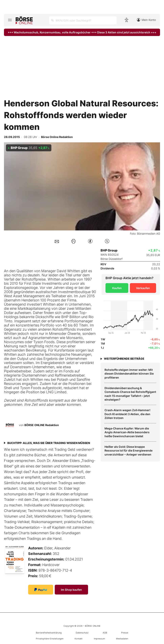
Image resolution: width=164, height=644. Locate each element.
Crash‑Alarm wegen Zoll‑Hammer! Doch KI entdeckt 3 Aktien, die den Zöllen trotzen (127, 414)
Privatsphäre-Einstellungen (50, 639)
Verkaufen (143, 288)
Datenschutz (82, 633)
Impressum (99, 639)
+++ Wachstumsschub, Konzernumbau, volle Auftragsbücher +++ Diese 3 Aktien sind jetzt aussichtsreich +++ (82, 32)
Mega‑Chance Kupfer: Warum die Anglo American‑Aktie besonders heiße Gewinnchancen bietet (127, 432)
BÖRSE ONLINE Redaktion (42, 425)
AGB (105, 633)
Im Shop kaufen (71, 590)
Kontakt (79, 639)
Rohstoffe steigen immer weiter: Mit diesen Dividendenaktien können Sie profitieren (129, 374)
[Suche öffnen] (83, 20)
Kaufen (117, 288)
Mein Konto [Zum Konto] (146, 20)
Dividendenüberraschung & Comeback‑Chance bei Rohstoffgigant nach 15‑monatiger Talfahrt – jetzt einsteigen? (130, 394)
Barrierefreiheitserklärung (49, 633)
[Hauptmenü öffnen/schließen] (10, 20)
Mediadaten (122, 639)
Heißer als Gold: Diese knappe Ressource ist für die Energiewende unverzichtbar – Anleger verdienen (129, 451)
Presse (125, 633)
